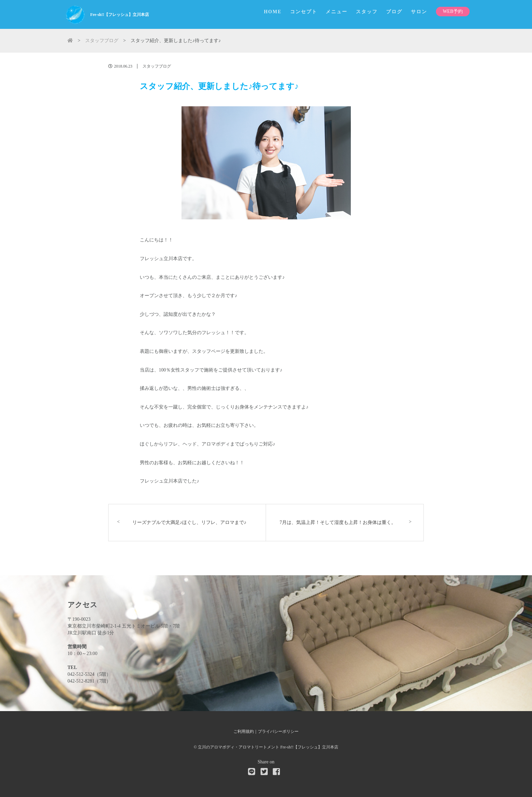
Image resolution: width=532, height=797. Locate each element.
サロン (419, 12)
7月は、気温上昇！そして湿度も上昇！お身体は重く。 (338, 522)
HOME (273, 12)
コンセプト (304, 12)
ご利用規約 (244, 731)
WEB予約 (453, 11)
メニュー (337, 12)
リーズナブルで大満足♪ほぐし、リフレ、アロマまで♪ (189, 522)
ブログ (394, 12)
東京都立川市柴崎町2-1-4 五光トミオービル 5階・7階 (124, 626)
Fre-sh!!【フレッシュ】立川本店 (120, 15)
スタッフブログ (157, 66)
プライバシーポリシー (278, 731)
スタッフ (367, 12)
